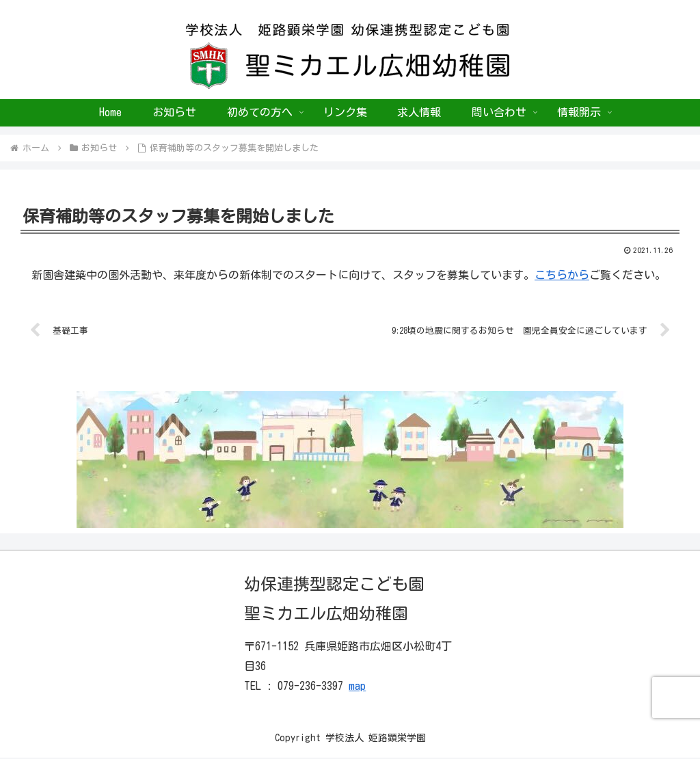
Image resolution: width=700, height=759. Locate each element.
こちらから (562, 275)
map (357, 687)
